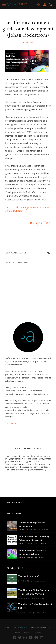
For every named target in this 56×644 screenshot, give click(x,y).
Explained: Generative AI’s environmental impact (32, 552)
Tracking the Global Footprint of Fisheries (35, 606)
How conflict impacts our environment (32, 524)
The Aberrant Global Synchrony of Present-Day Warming (34, 592)
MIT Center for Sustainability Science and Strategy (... (34, 538)
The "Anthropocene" (29, 576)
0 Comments (29, 43)
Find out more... (12, 423)
